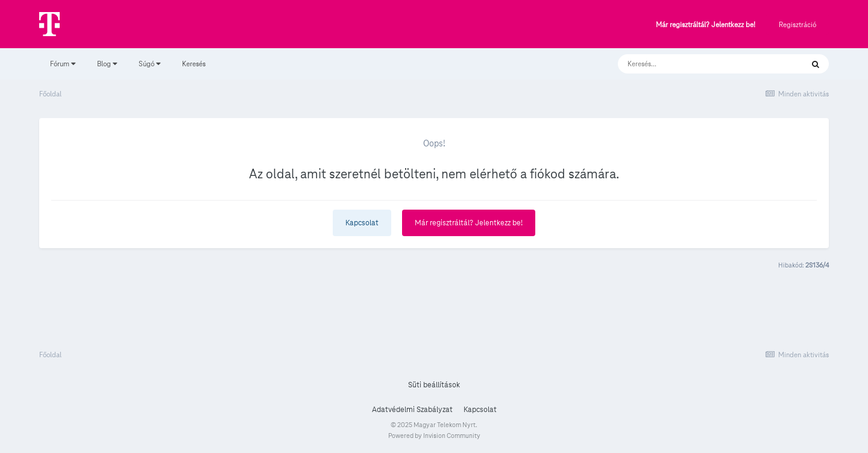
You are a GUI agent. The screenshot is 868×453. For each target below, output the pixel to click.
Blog (107, 64)
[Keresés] (698, 64)
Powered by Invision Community (434, 436)
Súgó (149, 64)
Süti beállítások (434, 385)
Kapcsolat (362, 223)
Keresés (194, 64)
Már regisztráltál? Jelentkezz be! (706, 25)
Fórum (63, 64)
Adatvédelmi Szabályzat (412, 410)
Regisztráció (797, 24)
